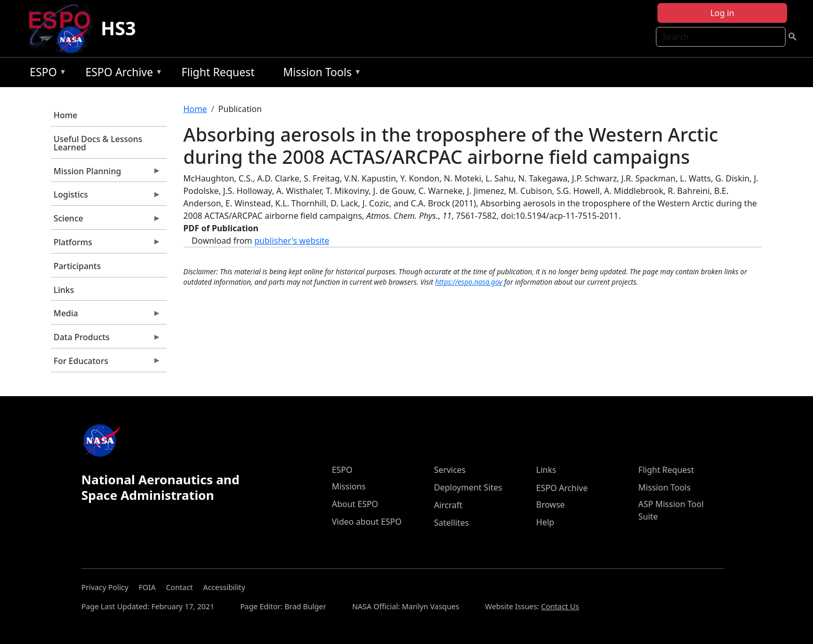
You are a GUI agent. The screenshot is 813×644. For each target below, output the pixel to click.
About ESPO (355, 504)
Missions (349, 486)
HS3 (118, 28)
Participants (77, 266)
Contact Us (560, 606)
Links (64, 290)
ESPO (45, 74)
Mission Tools (320, 74)
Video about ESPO (367, 522)
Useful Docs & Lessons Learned (98, 143)
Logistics (106, 197)
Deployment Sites (468, 487)
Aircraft (448, 505)
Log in (722, 13)
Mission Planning (106, 174)
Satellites (451, 523)
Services (450, 470)
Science (106, 221)
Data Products (106, 340)
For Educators (106, 363)
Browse (550, 505)
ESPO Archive (122, 74)
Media (106, 316)
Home (65, 115)
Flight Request (218, 72)
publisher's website (292, 241)
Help (545, 522)
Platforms (106, 245)
